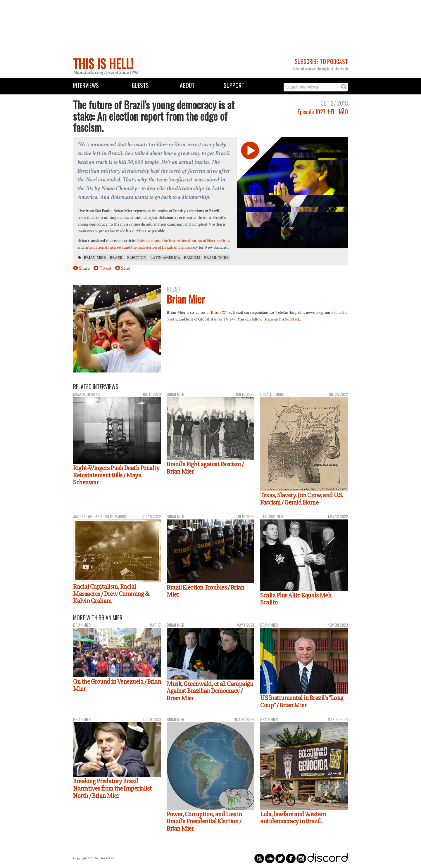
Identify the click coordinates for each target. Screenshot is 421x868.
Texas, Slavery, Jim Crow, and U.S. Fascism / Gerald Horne (302, 499)
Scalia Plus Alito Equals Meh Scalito (296, 599)
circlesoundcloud (270, 858)
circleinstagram (301, 858)
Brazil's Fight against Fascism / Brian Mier (205, 468)
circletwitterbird (280, 858)
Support (234, 85)
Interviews (86, 85)
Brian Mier (95, 258)
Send (126, 268)
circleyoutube (259, 858)
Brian (268, 319)
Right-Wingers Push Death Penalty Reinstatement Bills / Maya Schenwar (116, 475)
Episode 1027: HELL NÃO (323, 112)
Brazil (117, 258)
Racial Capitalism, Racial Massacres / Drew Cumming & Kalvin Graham (111, 594)
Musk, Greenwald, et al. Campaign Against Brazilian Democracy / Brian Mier (210, 691)
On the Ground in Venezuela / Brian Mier (117, 685)
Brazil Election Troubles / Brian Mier (205, 591)
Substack (293, 319)
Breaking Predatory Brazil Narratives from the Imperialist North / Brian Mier (112, 788)
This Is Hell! (103, 63)
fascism (192, 258)
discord (327, 858)
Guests (140, 85)
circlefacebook (291, 858)
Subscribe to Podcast (321, 61)
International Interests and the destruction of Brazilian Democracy (141, 247)
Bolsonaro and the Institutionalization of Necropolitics (183, 240)
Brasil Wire (216, 258)
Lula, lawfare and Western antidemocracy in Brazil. (293, 818)
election (137, 258)
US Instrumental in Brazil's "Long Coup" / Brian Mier (302, 702)
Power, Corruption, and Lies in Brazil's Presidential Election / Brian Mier (204, 821)
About (187, 85)
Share (84, 268)
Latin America (165, 258)
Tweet (105, 268)
